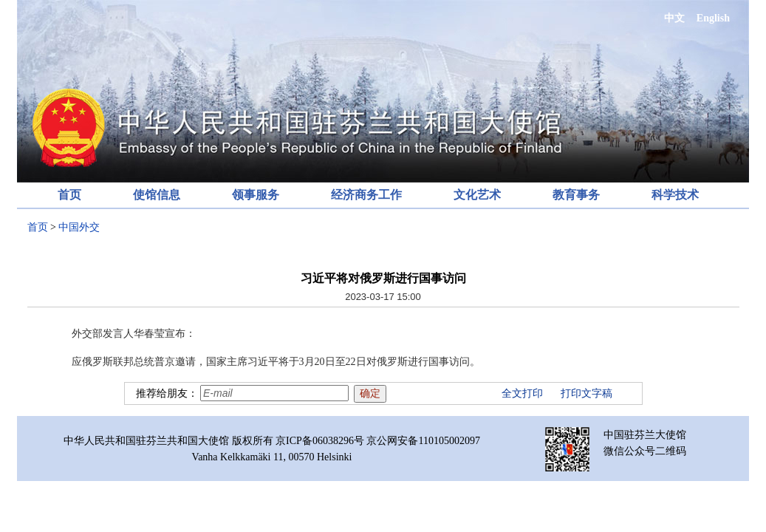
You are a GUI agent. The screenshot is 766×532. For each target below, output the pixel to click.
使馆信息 (157, 195)
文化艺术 (477, 195)
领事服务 (256, 195)
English (713, 18)
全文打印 (522, 393)
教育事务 (576, 195)
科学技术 (675, 195)
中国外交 (79, 227)
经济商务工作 (366, 195)
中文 (674, 18)
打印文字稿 (587, 393)
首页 (69, 195)
